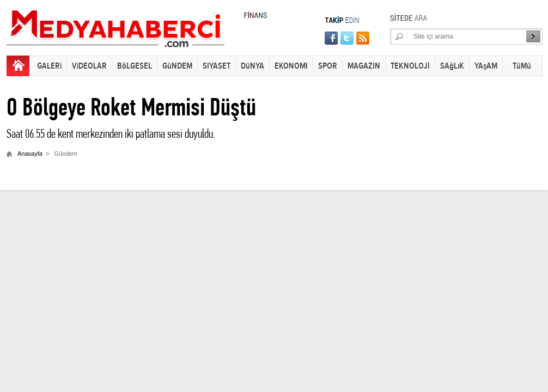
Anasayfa (30, 154)
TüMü (522, 66)
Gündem (66, 154)
